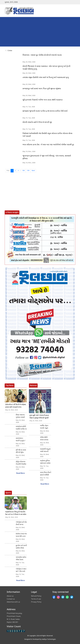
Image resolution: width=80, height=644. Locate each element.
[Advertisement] (40, 32)
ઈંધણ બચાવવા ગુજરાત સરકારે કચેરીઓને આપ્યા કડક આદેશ (21, 416)
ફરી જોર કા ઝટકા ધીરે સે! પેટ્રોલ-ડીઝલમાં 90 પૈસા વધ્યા (21, 451)
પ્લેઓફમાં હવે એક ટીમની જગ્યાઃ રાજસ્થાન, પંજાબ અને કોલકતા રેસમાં (21, 523)
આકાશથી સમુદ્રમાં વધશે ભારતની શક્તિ (45, 450)
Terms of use (36, 599)
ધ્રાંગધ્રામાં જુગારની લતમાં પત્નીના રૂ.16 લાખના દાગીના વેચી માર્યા (45, 111)
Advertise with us (13, 602)
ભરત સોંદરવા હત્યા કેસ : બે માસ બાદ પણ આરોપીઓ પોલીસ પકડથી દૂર (48, 145)
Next (33, 171)
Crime (10, 50)
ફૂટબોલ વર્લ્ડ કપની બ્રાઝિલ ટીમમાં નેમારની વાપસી (21, 547)
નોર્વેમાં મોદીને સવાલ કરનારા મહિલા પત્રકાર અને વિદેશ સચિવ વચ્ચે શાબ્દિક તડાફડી (46, 439)
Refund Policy (36, 596)
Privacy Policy (36, 602)
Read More (21, 473)
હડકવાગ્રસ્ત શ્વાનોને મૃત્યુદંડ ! (21, 440)
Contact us (11, 599)
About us (10, 596)
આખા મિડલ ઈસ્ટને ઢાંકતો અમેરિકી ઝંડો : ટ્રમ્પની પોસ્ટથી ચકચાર (46, 474)
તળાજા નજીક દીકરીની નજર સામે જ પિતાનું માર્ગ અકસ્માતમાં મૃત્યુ (46, 78)
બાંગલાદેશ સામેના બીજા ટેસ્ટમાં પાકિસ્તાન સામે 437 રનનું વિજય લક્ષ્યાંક (21, 559)
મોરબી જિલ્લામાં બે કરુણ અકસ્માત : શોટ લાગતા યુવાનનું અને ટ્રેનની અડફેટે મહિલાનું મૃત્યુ (46, 68)
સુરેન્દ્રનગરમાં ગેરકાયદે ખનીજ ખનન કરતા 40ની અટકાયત (43, 100)
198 (23, 171)
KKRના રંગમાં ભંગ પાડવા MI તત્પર (21, 535)
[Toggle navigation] (73, 11)
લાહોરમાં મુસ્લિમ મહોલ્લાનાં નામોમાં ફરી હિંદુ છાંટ (45, 462)
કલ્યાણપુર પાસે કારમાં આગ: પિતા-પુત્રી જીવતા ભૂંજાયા (42, 89)
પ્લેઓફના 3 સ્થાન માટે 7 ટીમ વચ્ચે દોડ (21, 570)
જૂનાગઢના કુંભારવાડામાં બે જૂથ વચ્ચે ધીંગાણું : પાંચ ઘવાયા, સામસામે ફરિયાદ (47, 157)
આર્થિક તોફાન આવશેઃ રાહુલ (44, 427)
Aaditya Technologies (49, 639)
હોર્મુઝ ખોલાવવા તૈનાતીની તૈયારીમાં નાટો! (21, 463)
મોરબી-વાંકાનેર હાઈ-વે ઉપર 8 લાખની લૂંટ (37, 122)
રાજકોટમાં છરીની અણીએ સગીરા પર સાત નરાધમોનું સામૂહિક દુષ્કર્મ (21, 428)
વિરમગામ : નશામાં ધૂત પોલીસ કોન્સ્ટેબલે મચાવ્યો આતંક (42, 55)
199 (28, 171)
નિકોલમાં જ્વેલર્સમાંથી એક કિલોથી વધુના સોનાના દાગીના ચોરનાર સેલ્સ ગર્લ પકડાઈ (47, 135)
